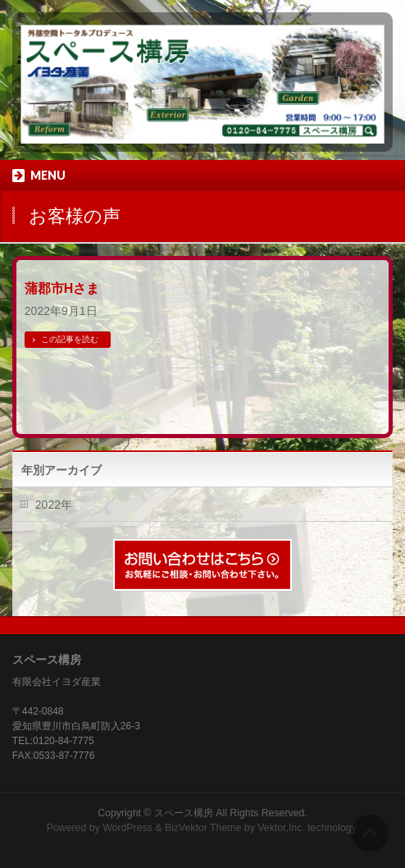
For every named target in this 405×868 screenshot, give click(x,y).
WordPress (127, 828)
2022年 (54, 505)
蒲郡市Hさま (62, 288)
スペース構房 (184, 813)
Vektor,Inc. (281, 828)
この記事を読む (70, 339)
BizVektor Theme (203, 828)
